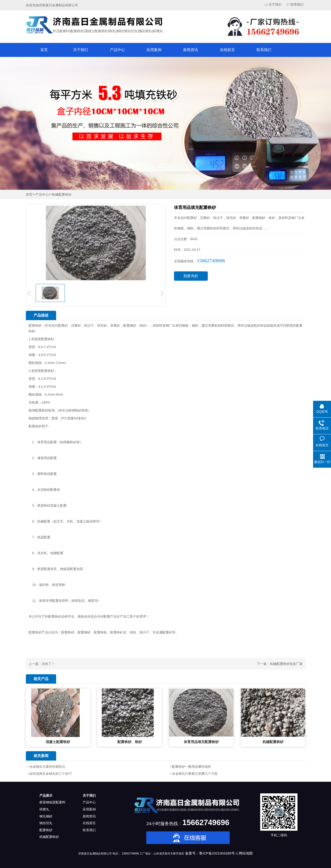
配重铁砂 (46, 830)
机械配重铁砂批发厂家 (286, 664)
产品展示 (46, 795)
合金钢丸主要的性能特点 (47, 767)
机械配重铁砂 (62, 195)
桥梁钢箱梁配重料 (52, 802)
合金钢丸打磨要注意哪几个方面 (195, 774)
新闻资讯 (191, 50)
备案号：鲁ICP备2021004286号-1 (212, 853)
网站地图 (246, 853)
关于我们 (273, 4)
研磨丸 (44, 809)
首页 (44, 50)
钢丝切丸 (46, 823)
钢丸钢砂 (46, 816)
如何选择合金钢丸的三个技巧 (51, 774)
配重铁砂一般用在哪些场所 (191, 767)
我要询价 (191, 276)
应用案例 (154, 50)
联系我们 (295, 4)
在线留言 (227, 50)
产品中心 (117, 50)
